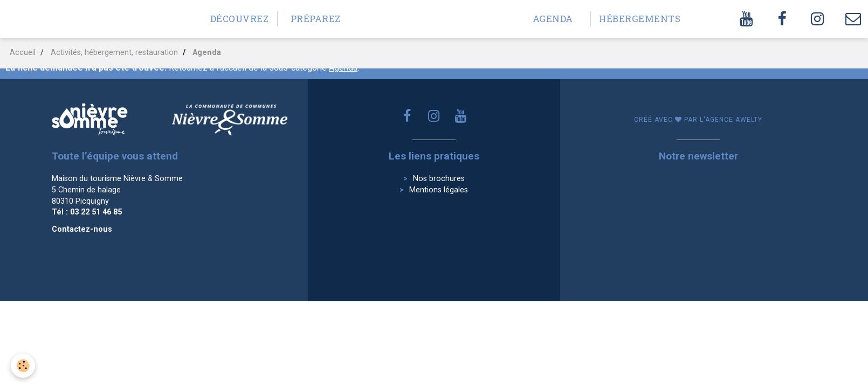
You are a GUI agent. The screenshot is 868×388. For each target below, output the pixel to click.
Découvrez (240, 19)
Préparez (316, 19)
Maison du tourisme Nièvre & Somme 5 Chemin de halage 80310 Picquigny (117, 190)
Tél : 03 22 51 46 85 (87, 212)
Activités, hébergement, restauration (114, 53)
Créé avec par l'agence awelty (698, 120)
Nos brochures (439, 179)
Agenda (553, 19)
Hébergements (633, 19)
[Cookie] (23, 366)
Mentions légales (439, 190)
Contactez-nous (82, 229)
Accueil (23, 53)
